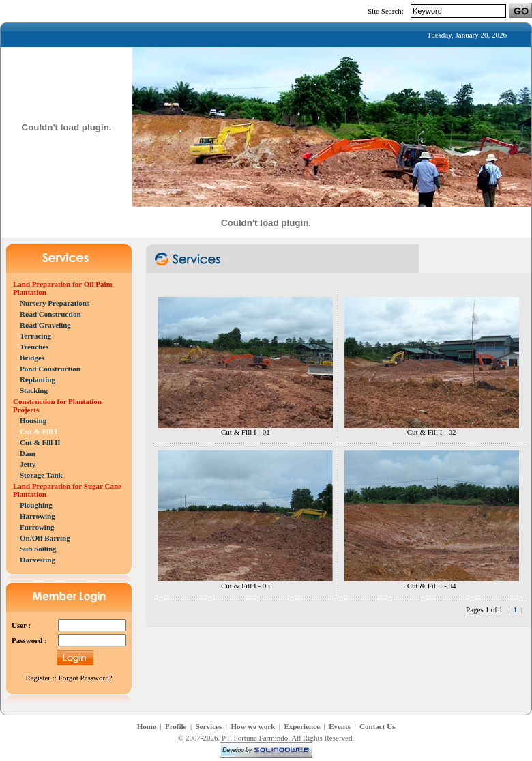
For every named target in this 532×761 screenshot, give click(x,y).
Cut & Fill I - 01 (246, 432)
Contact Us (377, 726)
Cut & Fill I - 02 (432, 432)
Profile (176, 726)
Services (209, 726)
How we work (253, 726)
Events (340, 726)
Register (38, 678)
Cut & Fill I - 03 (246, 586)
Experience (302, 726)
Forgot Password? (86, 678)
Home (147, 726)
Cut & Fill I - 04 (432, 586)
